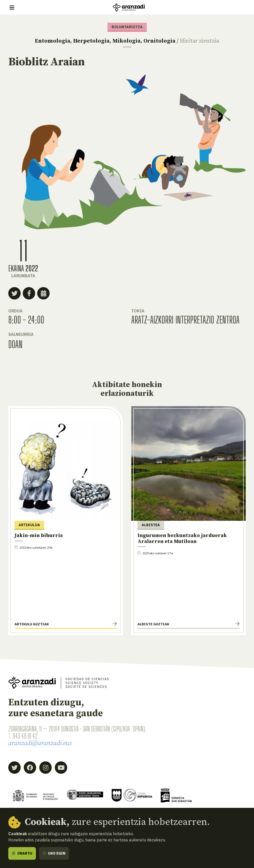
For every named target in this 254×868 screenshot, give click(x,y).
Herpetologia (91, 41)
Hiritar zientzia (199, 41)
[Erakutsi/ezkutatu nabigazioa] (12, 7)
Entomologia (53, 41)
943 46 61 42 (25, 736)
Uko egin (54, 853)
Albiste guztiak (153, 624)
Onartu (22, 853)
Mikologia (126, 41)
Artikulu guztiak (32, 624)
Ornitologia (159, 41)
